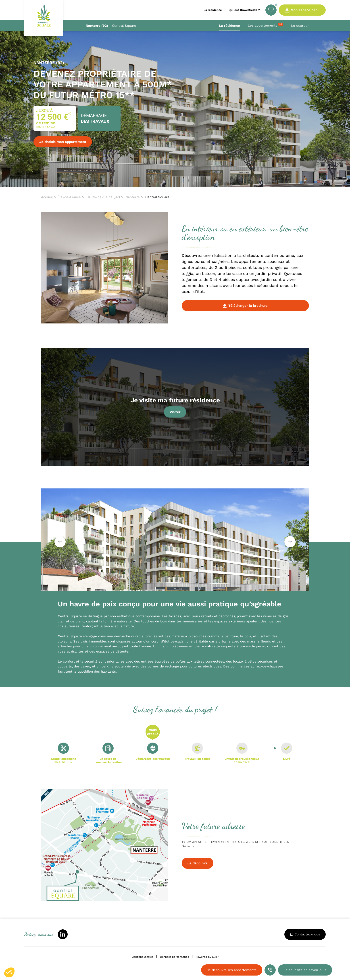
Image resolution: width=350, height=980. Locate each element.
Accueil (47, 197)
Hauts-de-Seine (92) (103, 197)
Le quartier (300, 26)
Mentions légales (142, 957)
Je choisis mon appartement (63, 142)
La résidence (229, 26)
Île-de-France (70, 197)
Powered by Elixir (207, 957)
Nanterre (133, 197)
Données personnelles (174, 957)
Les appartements (266, 25)
